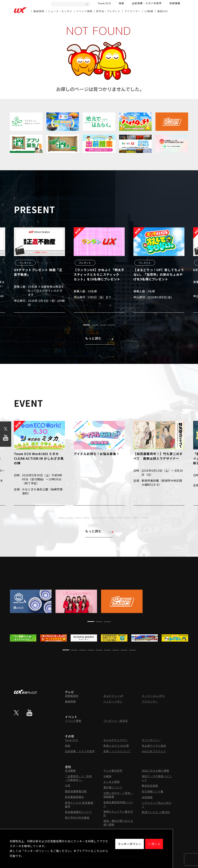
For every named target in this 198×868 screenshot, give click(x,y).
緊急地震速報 (150, 786)
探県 (121, 3)
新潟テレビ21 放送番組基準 (79, 804)
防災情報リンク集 (153, 791)
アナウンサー (132, 11)
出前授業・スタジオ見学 (147, 3)
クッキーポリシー (130, 844)
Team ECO (104, 3)
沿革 (68, 785)
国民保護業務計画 (76, 791)
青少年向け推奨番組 (77, 817)
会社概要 (70, 771)
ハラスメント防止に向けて (157, 805)
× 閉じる (154, 844)
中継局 (108, 776)
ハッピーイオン (113, 701)
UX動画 (149, 11)
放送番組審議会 (74, 797)
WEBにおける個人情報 (155, 771)
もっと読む (99, 338)
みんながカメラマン (116, 740)
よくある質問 (112, 782)
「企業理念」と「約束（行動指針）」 (79, 778)
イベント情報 (84, 11)
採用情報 (175, 3)
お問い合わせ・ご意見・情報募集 (118, 795)
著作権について (113, 787)
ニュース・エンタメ (60, 11)
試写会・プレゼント (108, 11)
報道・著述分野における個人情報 (118, 823)
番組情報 (39, 11)
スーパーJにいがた (153, 696)
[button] (87, 325)
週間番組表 (72, 696)
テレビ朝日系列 (113, 771)
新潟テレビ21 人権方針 (156, 812)
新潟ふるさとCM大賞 (116, 746)
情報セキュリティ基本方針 (118, 813)
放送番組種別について (79, 812)
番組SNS (163, 11)
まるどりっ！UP (113, 696)
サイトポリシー (151, 740)
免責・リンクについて (117, 751)
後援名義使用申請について (118, 804)
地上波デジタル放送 (154, 746)
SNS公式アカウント (154, 751)
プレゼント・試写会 (116, 721)
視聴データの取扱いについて (157, 778)
